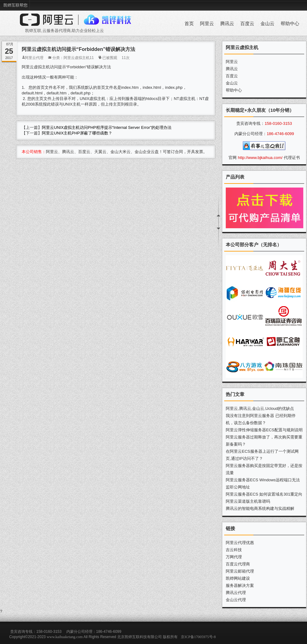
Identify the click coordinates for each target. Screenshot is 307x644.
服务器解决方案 (240, 585)
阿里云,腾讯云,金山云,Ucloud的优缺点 (260, 408)
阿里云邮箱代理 (240, 571)
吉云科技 (234, 550)
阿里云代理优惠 (240, 543)
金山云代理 (236, 600)
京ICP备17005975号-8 (198, 637)
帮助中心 (290, 24)
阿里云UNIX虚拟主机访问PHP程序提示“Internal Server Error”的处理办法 (107, 127)
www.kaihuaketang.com (65, 637)
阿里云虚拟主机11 (79, 58)
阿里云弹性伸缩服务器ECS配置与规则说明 (264, 430)
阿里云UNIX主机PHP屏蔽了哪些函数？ (77, 133)
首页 (189, 24)
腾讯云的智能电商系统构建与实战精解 (260, 508)
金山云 (267, 24)
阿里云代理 (34, 58)
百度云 (247, 24)
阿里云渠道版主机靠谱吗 (248, 501)
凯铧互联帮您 (16, 5)
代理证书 (292, 158)
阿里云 (207, 24)
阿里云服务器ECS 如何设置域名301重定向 (264, 494)
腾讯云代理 (236, 593)
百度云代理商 (238, 564)
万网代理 (234, 557)
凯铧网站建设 (238, 578)
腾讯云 (227, 24)
